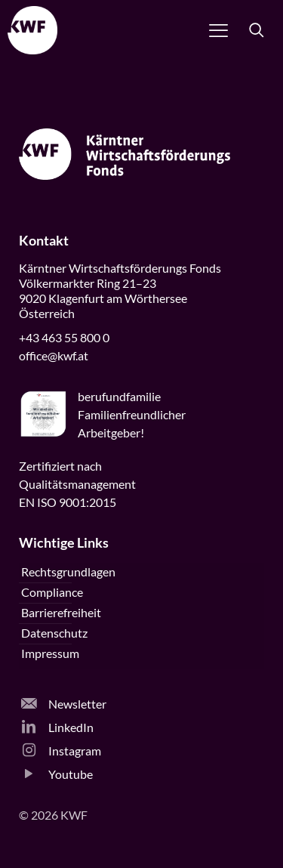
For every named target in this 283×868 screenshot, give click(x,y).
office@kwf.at (54, 355)
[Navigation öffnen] (218, 30)
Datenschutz (54, 633)
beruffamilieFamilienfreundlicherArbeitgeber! (132, 414)
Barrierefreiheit (61, 612)
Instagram (61, 751)
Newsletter (64, 704)
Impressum (50, 653)
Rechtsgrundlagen (68, 571)
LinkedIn (57, 727)
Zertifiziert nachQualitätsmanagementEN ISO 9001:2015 (77, 484)
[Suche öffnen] (257, 30)
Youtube (57, 774)
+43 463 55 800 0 (64, 337)
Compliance (52, 592)
